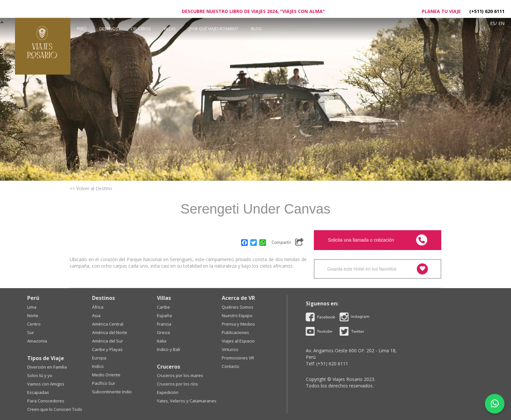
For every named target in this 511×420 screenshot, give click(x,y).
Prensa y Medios (112, 324)
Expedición (41, 392)
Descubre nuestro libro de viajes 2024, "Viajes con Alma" (253, 11)
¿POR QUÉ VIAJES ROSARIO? (213, 29)
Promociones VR (112, 358)
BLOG (256, 29)
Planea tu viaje (441, 11)
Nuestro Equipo (111, 315)
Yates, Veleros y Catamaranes (60, 401)
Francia (38, 324)
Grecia (37, 332)
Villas (169, 29)
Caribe (37, 307)
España (38, 315)
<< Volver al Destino (91, 188)
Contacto (104, 366)
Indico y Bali (42, 349)
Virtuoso (104, 349)
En (501, 23)
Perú (82, 29)
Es (493, 23)
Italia (35, 341)
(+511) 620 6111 (487, 11)
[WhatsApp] (495, 404)
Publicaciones (109, 332)
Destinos (109, 29)
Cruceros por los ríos (51, 384)
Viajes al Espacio (112, 341)
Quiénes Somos (111, 307)
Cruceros (141, 29)
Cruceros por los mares (54, 375)
